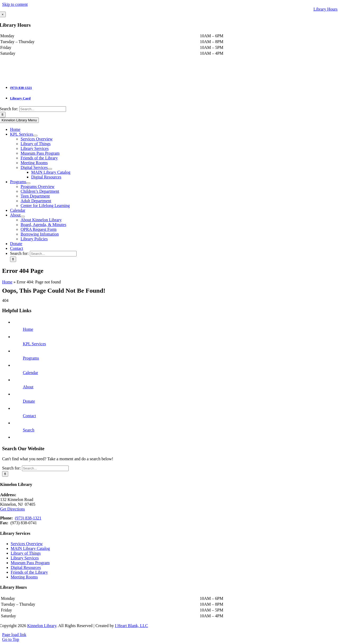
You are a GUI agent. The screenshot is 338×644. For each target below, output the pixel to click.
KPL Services (34, 344)
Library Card (20, 98)
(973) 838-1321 (21, 88)
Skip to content (15, 4)
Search (29, 430)
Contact (29, 416)
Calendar (30, 373)
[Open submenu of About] (23, 217)
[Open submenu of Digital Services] (50, 169)
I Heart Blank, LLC (131, 626)
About (28, 387)
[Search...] (43, 109)
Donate (29, 401)
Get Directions (13, 509)
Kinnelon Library (42, 626)
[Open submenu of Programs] (28, 183)
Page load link (14, 635)
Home (7, 282)
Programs (31, 358)
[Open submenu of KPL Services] (35, 136)
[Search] (13, 259)
